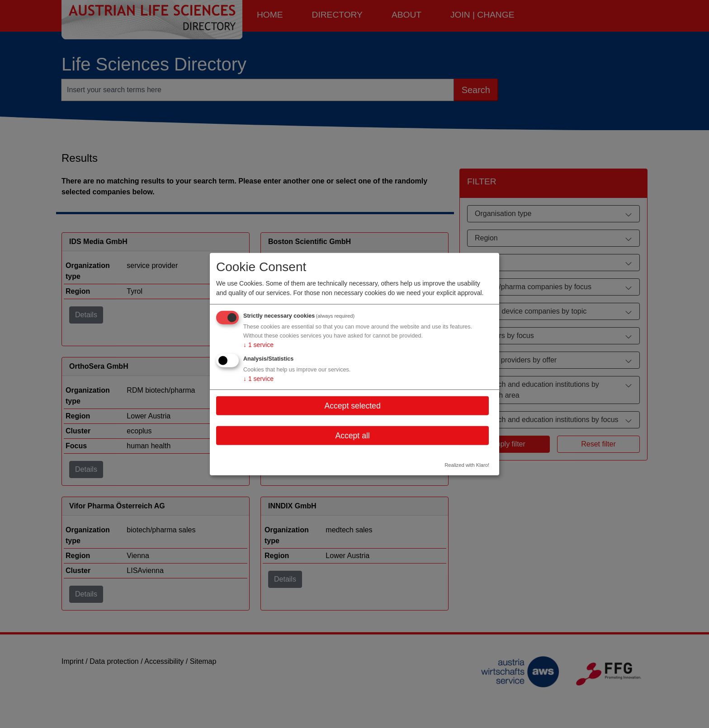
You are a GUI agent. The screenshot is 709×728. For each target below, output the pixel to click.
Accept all (352, 436)
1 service (258, 345)
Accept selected (352, 405)
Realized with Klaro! (467, 465)
